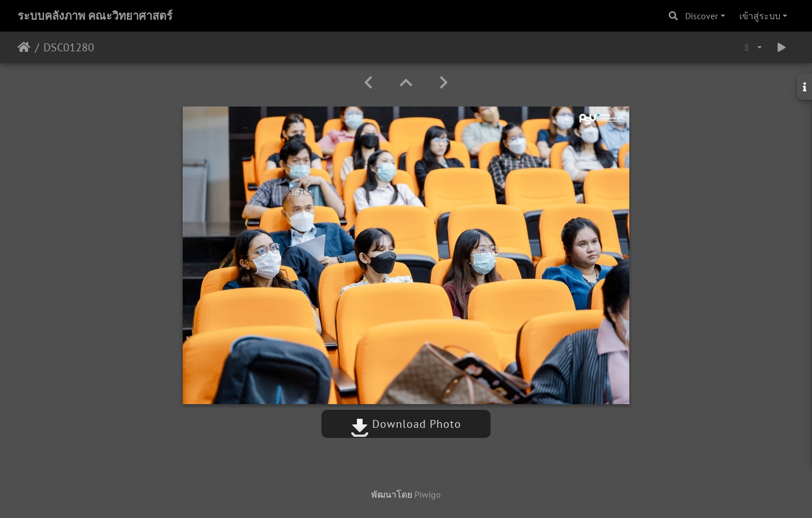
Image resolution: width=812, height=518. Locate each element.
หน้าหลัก (24, 47)
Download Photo (406, 424)
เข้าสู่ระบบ (760, 16)
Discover (701, 16)
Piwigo (428, 494)
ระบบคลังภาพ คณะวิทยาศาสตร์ (95, 16)
